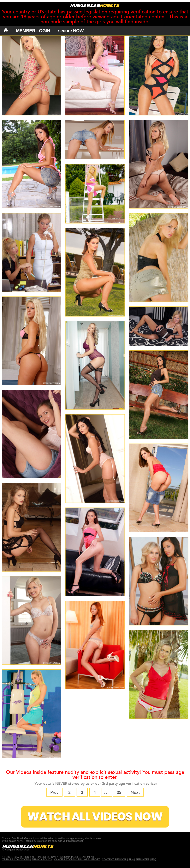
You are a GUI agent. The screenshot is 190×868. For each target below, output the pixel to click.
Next (135, 793)
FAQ (154, 860)
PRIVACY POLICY (42, 860)
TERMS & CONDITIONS (16, 860)
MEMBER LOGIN (33, 31)
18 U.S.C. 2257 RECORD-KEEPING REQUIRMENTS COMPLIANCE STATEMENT (48, 857)
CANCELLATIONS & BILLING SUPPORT (77, 860)
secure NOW (71, 31)
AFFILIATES (142, 860)
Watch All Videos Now (95, 817)
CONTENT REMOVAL (114, 860)
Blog (131, 860)
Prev (54, 793)
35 (119, 793)
